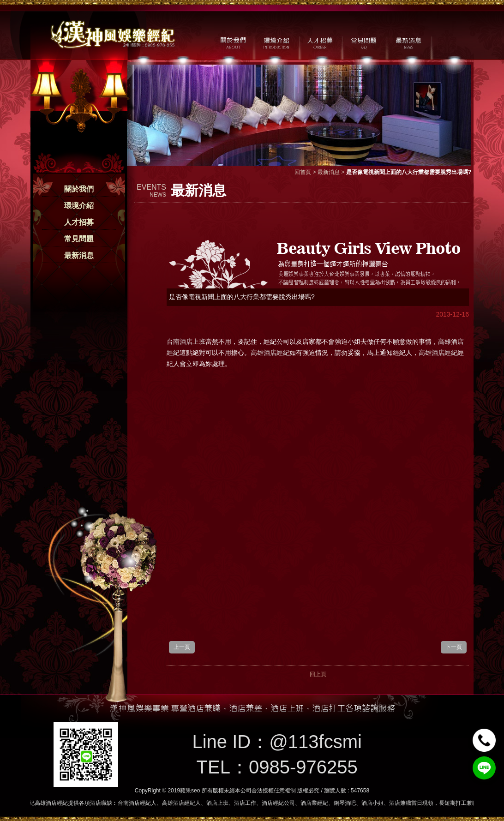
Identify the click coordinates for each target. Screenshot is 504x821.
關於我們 (79, 189)
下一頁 (454, 647)
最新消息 (79, 255)
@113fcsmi (315, 742)
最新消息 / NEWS (408, 42)
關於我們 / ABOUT (232, 42)
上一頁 (182, 647)
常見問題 (79, 239)
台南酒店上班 (186, 342)
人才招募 (79, 222)
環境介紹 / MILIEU (276, 42)
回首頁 (303, 172)
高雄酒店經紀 (270, 353)
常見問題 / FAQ (364, 42)
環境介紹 (79, 206)
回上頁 (318, 674)
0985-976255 (303, 767)
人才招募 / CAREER (320, 42)
